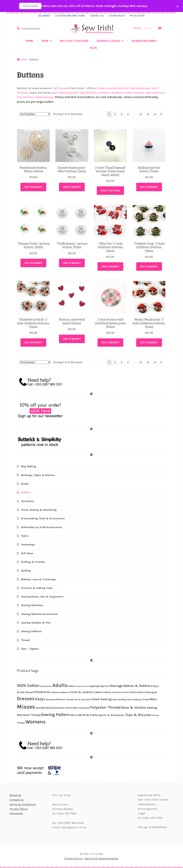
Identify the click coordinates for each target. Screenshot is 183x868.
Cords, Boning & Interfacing (39, 510)
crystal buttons (134, 93)
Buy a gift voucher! (74, 41)
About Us (15, 795)
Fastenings (28, 545)
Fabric (25, 536)
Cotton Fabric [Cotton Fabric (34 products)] (103, 692)
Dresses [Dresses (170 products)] (26, 699)
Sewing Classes (109, 41)
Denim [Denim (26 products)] (142, 692)
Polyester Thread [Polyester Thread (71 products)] (105, 707)
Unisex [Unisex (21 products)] (155, 715)
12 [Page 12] (141, 114)
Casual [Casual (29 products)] (29, 692)
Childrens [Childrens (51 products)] (42, 692)
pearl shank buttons (65, 93)
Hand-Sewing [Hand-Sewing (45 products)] (101, 699)
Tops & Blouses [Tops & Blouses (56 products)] (138, 715)
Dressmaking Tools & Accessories (43, 518)
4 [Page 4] (128, 114)
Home (29, 41)
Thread (25, 640)
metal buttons (44, 97)
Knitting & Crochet (33, 562)
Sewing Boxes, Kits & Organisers (42, 597)
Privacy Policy (19, 809)
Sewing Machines (144, 41)
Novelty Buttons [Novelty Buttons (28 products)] (55, 708)
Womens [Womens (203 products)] (36, 722)
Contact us (97, 16)
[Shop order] (35, 114)
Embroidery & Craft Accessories (42, 527)
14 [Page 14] (155, 114)
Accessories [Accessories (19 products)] (46, 686)
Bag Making (29, 466)
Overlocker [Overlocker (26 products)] (71, 708)
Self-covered (61, 88)
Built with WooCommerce (102, 858)
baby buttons (88, 93)
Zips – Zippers (30, 649)
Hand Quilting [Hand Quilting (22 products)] (119, 699)
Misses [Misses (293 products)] (26, 707)
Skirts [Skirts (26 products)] (74, 715)
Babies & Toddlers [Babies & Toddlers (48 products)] (138, 686)
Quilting (26, 571)
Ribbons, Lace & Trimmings (39, 579)
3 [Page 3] (122, 114)
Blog (93, 48)
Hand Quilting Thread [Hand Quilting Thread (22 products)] (138, 699)
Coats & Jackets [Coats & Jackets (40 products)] (81, 692)
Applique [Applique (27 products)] (95, 686)
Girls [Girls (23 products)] (88, 699)
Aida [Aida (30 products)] (71, 686)
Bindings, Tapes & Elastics (38, 475)
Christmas (28, 501)
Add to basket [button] (33, 187)
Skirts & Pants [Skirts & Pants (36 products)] (88, 715)
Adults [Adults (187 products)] (60, 685)
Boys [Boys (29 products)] (156, 686)
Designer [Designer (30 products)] (152, 692)
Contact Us (17, 800)
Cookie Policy (117, 16)
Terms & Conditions (23, 804)
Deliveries (44, 16)
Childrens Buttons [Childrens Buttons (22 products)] (59, 692)
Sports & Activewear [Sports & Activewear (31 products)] (111, 715)
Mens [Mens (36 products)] (153, 699)
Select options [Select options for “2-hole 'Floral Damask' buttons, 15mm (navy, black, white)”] (110, 191)
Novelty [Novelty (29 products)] (40, 708)
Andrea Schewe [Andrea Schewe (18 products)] (82, 686)
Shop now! (30, 6)
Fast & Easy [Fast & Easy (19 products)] (80, 700)
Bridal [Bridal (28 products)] (21, 692)
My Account (137, 16)
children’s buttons (110, 93)
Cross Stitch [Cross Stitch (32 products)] (130, 692)
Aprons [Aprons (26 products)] (105, 686)
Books (25, 484)
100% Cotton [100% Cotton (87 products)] (28, 686)
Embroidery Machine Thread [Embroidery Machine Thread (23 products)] (59, 699)
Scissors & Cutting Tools (37, 588)
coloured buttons (117, 88)
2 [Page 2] (115, 114)
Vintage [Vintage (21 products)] (21, 723)
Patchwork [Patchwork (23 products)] (84, 708)
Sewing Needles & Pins (36, 623)
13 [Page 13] (148, 114)
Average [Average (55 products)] (116, 686)
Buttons (26, 492)
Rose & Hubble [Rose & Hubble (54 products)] (134, 708)
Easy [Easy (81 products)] (39, 699)
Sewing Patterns (31, 631)
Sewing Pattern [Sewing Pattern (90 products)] (55, 715)
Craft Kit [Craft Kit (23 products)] (117, 692)
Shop (45, 41)
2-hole (101, 88)
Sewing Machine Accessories (40, 614)
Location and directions (70, 16)
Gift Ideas (27, 553)
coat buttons (153, 93)
